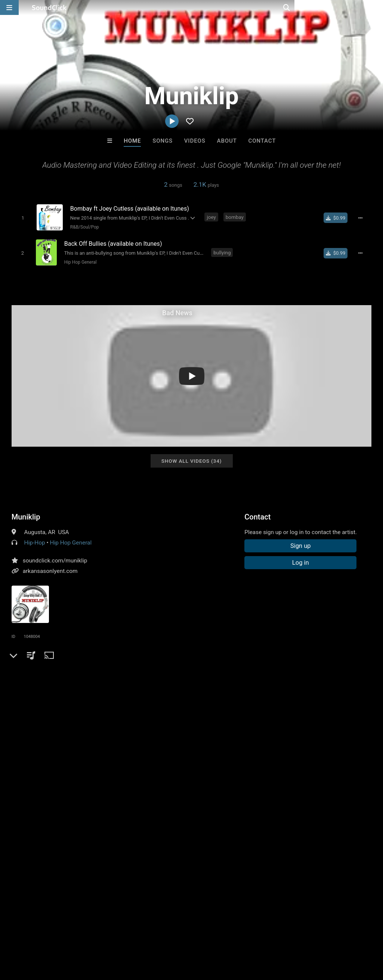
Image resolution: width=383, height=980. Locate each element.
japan (179, 681)
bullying (222, 251)
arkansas (82, 694)
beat (228, 681)
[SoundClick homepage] (49, 7)
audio (115, 681)
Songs (163, 141)
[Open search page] (376, 7)
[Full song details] (362, 218)
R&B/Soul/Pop (84, 227)
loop (342, 681)
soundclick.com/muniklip (55, 559)
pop (18, 681)
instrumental (85, 681)
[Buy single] (338, 218)
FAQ (31, 936)
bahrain (149, 694)
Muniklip (26, 515)
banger (22, 694)
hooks (302, 681)
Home (132, 141)
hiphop (38, 681)
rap (58, 681)
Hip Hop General (79, 261)
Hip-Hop (35, 541)
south (136, 681)
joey (210, 217)
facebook (252, 681)
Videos (195, 141)
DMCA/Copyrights (139, 936)
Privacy (178, 936)
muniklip (176, 694)
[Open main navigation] (9, 7)
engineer (204, 681)
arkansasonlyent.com (50, 569)
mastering (50, 694)
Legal (202, 936)
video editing (116, 694)
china (323, 681)
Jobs (102, 936)
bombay (234, 217)
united (158, 681)
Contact (262, 141)
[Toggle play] (21, 218)
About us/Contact (66, 936)
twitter (279, 681)
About (227, 141)
